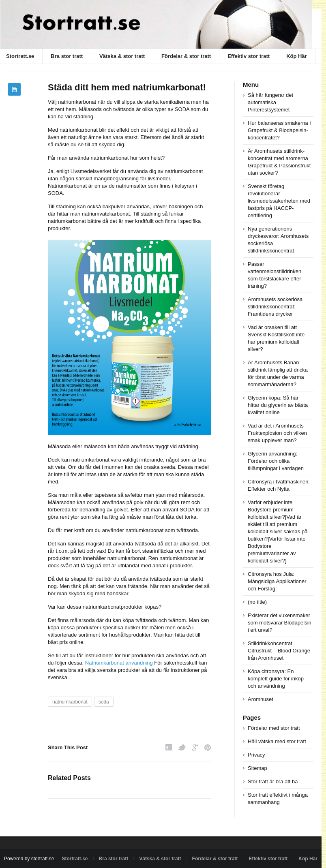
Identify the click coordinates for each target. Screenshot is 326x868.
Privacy (256, 755)
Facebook (169, 747)
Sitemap (257, 768)
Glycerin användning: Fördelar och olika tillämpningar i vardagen (276, 461)
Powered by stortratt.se (29, 859)
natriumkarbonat (70, 702)
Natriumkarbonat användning (119, 663)
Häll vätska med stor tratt (277, 741)
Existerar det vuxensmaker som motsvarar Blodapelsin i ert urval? (280, 623)
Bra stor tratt (67, 56)
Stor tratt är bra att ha (273, 781)
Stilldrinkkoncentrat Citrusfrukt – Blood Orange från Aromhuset (279, 651)
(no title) (257, 602)
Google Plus (195, 747)
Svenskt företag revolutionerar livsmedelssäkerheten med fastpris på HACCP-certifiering (279, 201)
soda (104, 702)
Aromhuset (261, 699)
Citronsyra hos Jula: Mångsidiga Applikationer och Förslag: (277, 581)
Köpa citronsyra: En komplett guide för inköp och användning (276, 679)
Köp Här (297, 56)
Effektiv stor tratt (249, 56)
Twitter (182, 747)
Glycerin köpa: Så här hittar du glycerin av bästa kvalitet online (278, 405)
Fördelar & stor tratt (186, 56)
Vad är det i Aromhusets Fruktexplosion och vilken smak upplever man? (277, 433)
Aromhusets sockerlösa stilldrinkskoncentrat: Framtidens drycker (275, 307)
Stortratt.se (75, 859)
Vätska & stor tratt (122, 56)
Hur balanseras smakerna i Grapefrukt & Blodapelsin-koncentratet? (279, 130)
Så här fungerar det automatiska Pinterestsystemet (270, 102)
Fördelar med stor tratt (274, 728)
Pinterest (208, 747)
